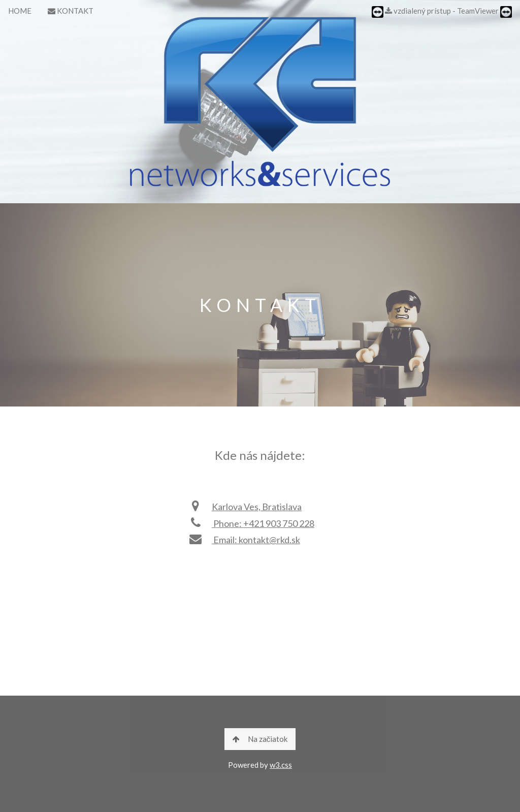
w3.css (281, 765)
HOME (20, 11)
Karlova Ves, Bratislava (245, 507)
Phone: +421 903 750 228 (251, 523)
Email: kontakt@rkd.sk (244, 540)
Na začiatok (260, 739)
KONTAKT (71, 11)
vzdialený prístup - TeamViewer (442, 12)
